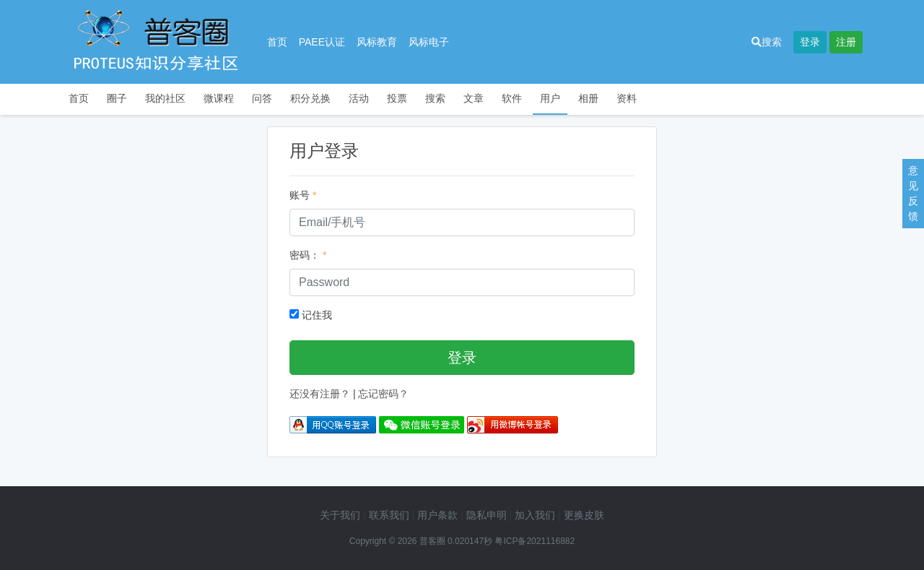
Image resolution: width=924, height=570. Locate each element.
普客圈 (432, 541)
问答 (262, 98)
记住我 (311, 315)
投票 (397, 98)
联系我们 (389, 515)
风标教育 (377, 42)
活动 (359, 98)
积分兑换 (310, 98)
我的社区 (165, 98)
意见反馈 (913, 193)
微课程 (219, 98)
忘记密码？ (383, 394)
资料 (627, 98)
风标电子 (429, 42)
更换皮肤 (584, 515)
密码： (305, 255)
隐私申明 (487, 515)
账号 (300, 195)
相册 (588, 98)
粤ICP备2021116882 (535, 541)
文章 (474, 98)
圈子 (117, 98)
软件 (512, 98)
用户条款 (437, 515)
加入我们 (535, 515)
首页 (277, 42)
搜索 (767, 42)
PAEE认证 (322, 42)
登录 (810, 42)
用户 (550, 98)
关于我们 (340, 515)
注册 (846, 42)
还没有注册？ (320, 394)
